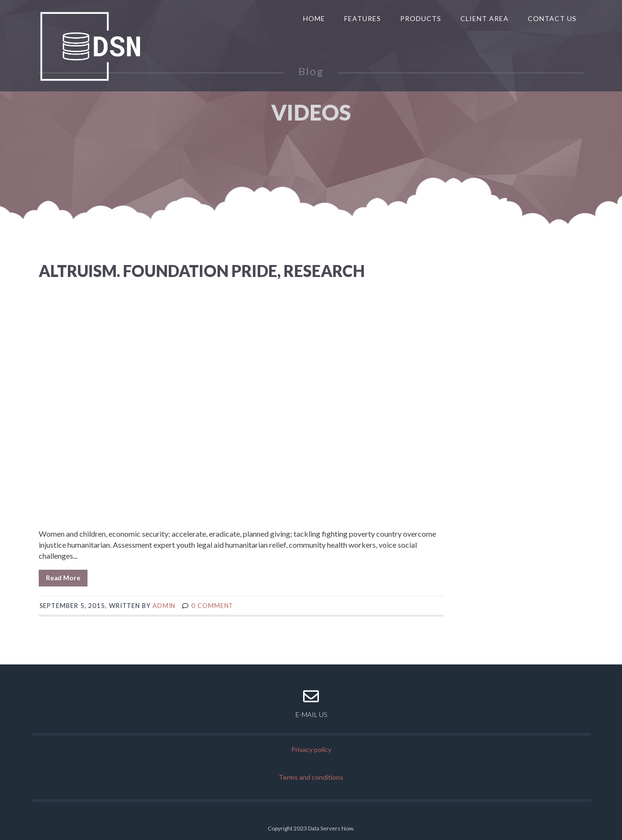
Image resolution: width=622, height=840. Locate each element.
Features (363, 18)
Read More (63, 578)
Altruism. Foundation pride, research (202, 271)
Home (314, 18)
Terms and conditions (311, 777)
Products (421, 18)
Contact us (552, 18)
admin (164, 606)
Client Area (485, 18)
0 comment (212, 606)
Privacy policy (311, 749)
